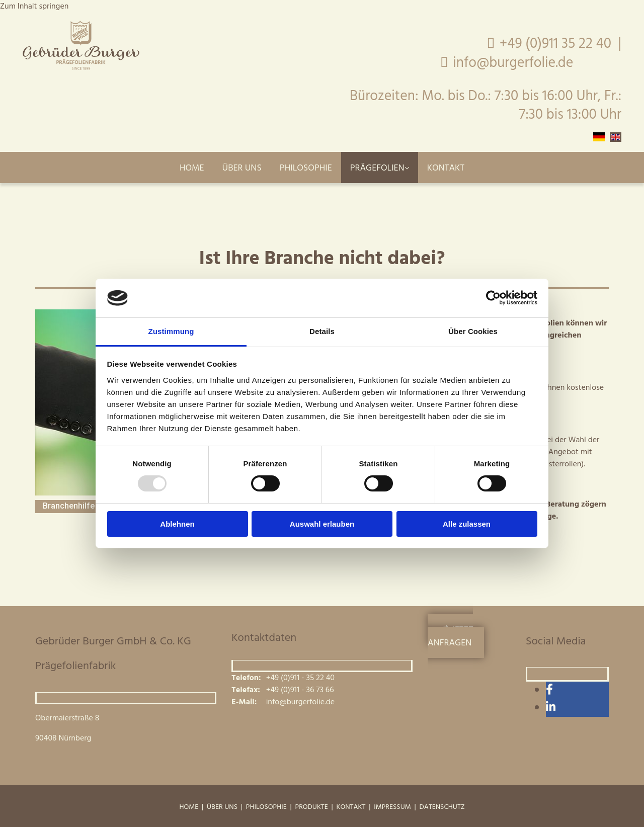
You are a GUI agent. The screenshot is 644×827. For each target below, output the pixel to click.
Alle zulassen (467, 524)
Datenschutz (442, 807)
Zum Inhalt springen (34, 7)
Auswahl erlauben (322, 524)
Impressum (392, 807)
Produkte (312, 807)
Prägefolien (377, 168)
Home (192, 168)
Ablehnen (177, 524)
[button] (456, 636)
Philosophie (306, 168)
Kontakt (446, 168)
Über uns (242, 168)
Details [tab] (322, 331)
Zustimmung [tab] (171, 331)
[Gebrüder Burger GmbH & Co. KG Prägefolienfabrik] (81, 68)
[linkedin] (551, 708)
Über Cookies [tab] (473, 331)
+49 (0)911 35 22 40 (555, 44)
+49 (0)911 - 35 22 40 (300, 678)
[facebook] (549, 690)
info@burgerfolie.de (537, 63)
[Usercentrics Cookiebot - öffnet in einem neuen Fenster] (493, 298)
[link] (380, 168)
